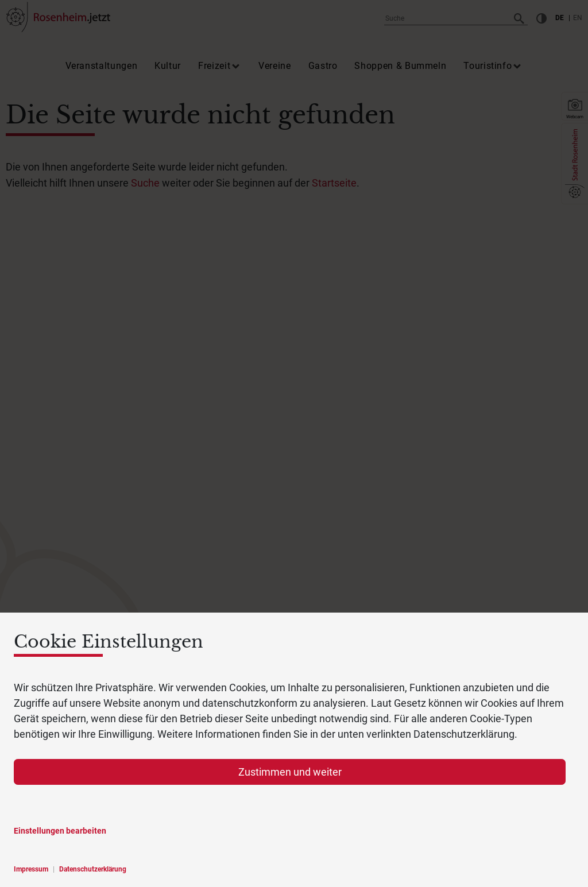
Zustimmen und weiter (290, 772)
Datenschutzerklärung (93, 869)
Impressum (31, 869)
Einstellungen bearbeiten (60, 831)
